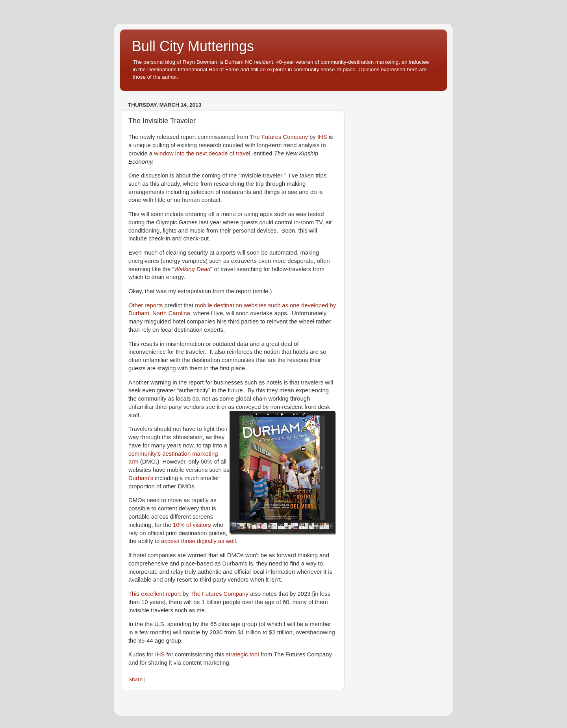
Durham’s (141, 478)
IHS (322, 137)
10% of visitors (192, 525)
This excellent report (155, 594)
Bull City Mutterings (193, 46)
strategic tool (243, 654)
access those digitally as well (198, 541)
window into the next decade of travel (202, 153)
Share (135, 679)
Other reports (145, 305)
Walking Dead (192, 269)
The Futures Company (279, 137)
